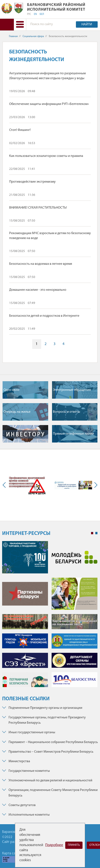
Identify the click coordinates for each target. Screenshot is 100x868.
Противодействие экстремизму (32, 182)
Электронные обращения (72, 390)
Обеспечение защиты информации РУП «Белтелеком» (49, 104)
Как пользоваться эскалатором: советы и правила (46, 156)
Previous (5, 485)
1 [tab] (92, 533)
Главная (13, 36)
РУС (29, 14)
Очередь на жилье (17, 412)
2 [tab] (96, 533)
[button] (20, 25)
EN (35, 14)
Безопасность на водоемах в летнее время (41, 264)
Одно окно (11, 390)
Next (95, 485)
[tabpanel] (50, 616)
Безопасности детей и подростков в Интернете (44, 316)
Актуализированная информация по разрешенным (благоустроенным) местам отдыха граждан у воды (47, 76)
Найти (87, 24)
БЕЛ (42, 14)
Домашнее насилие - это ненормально (38, 290)
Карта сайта (11, 853)
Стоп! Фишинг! (20, 130)
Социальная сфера (33, 36)
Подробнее (54, 845)
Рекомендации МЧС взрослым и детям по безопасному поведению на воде (50, 236)
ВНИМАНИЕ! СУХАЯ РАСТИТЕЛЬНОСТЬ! (38, 208)
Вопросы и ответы (67, 412)
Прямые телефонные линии (73, 434)
